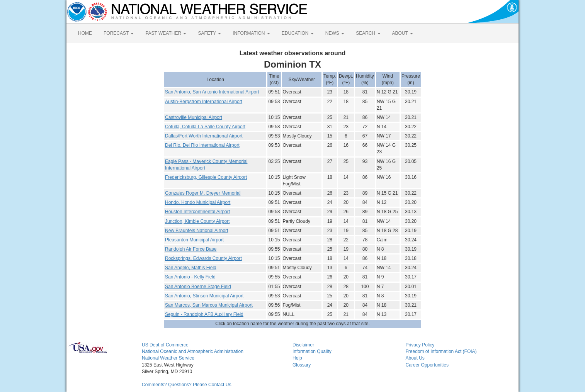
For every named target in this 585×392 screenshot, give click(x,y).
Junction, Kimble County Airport (197, 221)
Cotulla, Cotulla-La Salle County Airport (205, 127)
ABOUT (403, 33)
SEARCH (368, 33)
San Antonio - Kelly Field (190, 277)
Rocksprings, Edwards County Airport (203, 258)
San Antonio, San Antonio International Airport (212, 92)
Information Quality (312, 351)
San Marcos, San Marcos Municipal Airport (209, 305)
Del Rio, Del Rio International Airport (202, 145)
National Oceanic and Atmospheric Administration (193, 351)
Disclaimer (303, 345)
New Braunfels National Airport (196, 231)
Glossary (302, 365)
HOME (85, 33)
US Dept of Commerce (165, 345)
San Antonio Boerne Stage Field (198, 287)
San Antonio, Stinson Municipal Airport (204, 296)
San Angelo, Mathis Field (191, 268)
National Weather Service (168, 358)
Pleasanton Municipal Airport (194, 240)
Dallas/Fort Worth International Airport (204, 136)
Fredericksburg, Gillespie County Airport (206, 177)
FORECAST (119, 33)
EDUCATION (298, 33)
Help (297, 358)
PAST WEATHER (166, 33)
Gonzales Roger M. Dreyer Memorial (203, 193)
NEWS (335, 33)
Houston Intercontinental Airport (197, 212)
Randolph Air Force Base (191, 249)
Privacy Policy (420, 345)
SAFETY (209, 33)
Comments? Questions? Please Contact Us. (187, 385)
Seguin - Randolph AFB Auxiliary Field (204, 314)
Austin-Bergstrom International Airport (204, 102)
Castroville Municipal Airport (194, 117)
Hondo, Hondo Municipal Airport (198, 202)
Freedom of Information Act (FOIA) (441, 351)
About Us (415, 358)
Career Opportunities (427, 365)
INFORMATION (251, 33)
